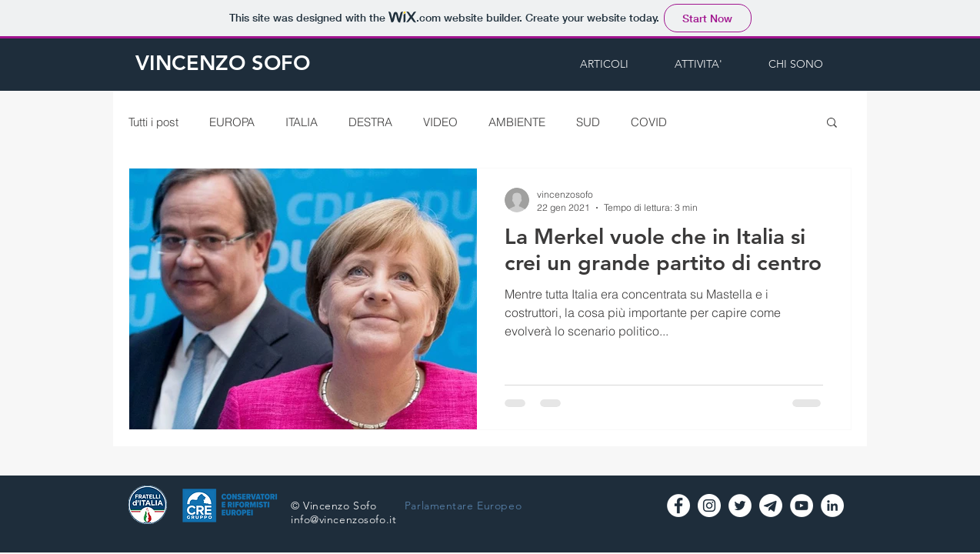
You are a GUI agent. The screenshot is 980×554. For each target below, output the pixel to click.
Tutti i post (153, 122)
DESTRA (370, 122)
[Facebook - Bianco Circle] (678, 506)
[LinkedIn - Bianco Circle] (832, 506)
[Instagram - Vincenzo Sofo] (709, 506)
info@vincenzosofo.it (343, 519)
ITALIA (302, 122)
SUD (588, 122)
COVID (649, 122)
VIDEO (440, 122)
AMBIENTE (517, 122)
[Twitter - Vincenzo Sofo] (740, 506)
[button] (832, 123)
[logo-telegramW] (771, 506)
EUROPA (232, 122)
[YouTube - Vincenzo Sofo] (802, 506)
